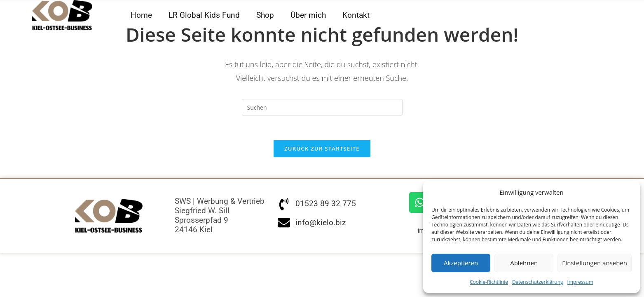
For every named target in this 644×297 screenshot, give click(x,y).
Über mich (308, 15)
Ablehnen (524, 263)
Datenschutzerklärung (538, 282)
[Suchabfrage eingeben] (322, 107)
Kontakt (356, 15)
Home (141, 15)
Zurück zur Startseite (322, 149)
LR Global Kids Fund (204, 15)
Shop (265, 15)
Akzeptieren (461, 263)
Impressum (580, 282)
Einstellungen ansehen (595, 263)
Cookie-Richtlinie (489, 282)
